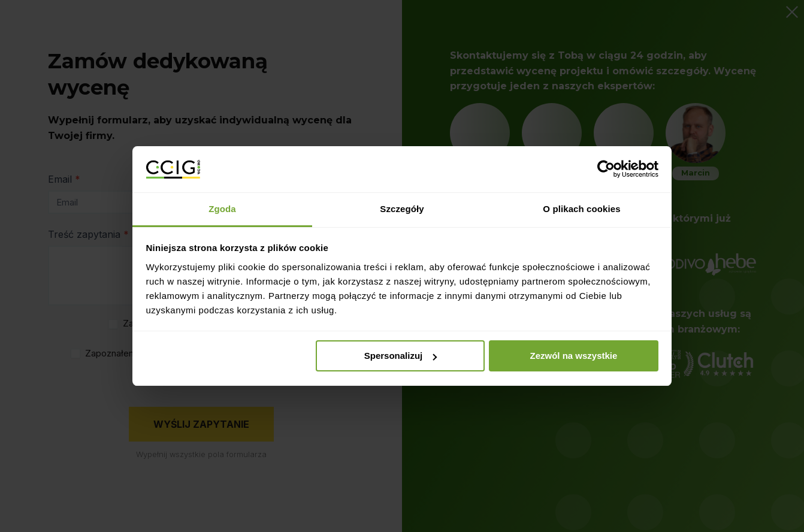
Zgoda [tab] (222, 209)
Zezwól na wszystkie (573, 356)
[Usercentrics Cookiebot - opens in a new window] (606, 169)
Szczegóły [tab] (402, 209)
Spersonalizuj (401, 356)
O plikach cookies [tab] (581, 209)
